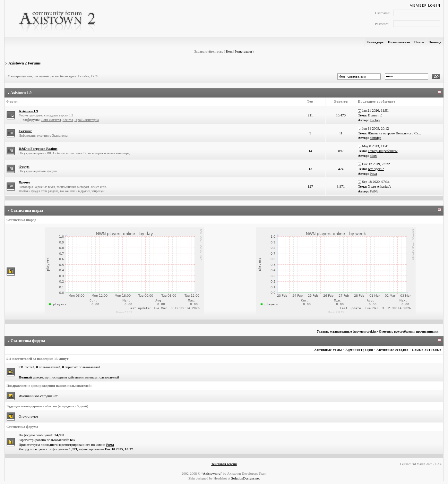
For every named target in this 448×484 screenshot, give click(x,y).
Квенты (68, 120)
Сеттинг (25, 131)
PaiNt (374, 191)
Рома (373, 174)
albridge (375, 138)
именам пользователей (102, 377)
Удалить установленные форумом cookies (347, 331)
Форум (24, 166)
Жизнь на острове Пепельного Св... (394, 133)
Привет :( (375, 115)
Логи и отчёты (51, 120)
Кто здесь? (376, 169)
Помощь (435, 42)
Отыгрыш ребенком (383, 151)
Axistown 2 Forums (24, 63)
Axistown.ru (212, 473)
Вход (229, 51)
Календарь (375, 42)
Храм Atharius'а (379, 186)
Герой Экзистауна (87, 120)
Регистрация (243, 51)
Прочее (24, 182)
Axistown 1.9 (21, 93)
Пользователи (399, 42)
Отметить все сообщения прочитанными (409, 331)
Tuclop (375, 120)
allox (373, 156)
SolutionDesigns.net (245, 478)
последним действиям (67, 377)
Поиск (419, 42)
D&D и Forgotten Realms (38, 149)
